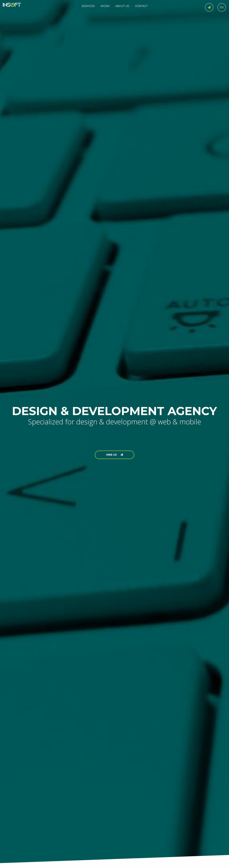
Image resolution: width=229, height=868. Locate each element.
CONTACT (141, 6)
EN (222, 7)
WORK (105, 6)
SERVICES (88, 6)
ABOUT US (122, 6)
